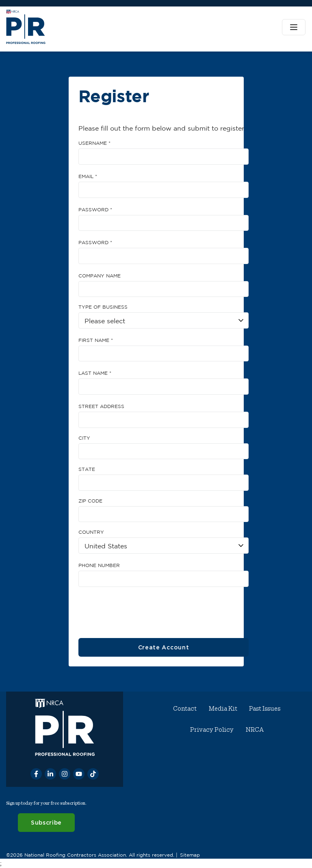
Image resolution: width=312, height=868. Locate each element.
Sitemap (190, 854)
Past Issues (265, 709)
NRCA (255, 730)
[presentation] (140, 609)
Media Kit (223, 709)
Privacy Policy (212, 730)
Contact (185, 709)
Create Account (163, 647)
